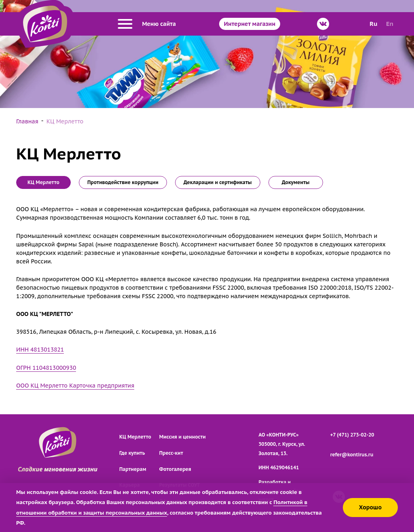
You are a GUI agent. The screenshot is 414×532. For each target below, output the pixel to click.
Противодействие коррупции (123, 182)
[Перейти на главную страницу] (45, 24)
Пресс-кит (171, 453)
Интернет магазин (250, 24)
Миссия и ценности (183, 437)
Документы (296, 182)
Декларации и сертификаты (218, 182)
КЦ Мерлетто (135, 437)
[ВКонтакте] (323, 24)
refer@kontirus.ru (352, 455)
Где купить (132, 453)
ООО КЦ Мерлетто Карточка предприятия (75, 386)
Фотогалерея (175, 469)
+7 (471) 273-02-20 (352, 435)
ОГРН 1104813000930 (46, 368)
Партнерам (133, 469)
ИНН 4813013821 (40, 350)
